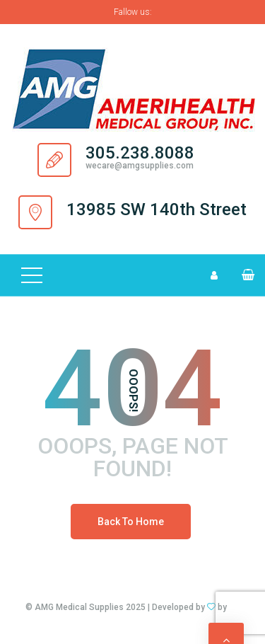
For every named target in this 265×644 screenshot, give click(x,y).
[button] (242, 275)
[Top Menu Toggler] (32, 275)
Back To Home (131, 522)
